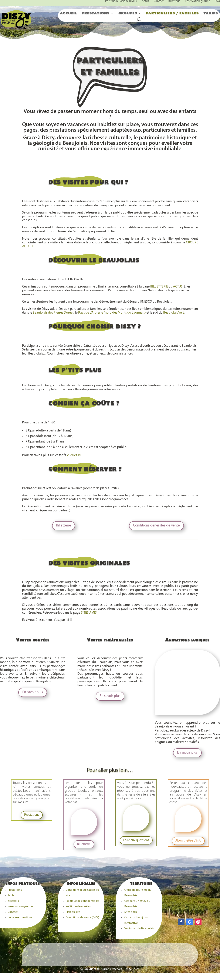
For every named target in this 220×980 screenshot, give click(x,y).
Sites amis (131, 912)
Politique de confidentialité (82, 901)
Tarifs (211, 13)
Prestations (96, 13)
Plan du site (73, 912)
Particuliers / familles (172, 13)
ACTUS (178, 287)
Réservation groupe (20, 907)
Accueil (69, 13)
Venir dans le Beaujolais (139, 929)
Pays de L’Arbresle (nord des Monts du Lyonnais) (112, 313)
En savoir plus (33, 692)
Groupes (128, 13)
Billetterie (64, 526)
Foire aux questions (136, 840)
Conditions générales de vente (156, 526)
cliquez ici (74, 455)
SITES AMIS (89, 613)
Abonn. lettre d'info (188, 841)
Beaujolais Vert (174, 313)
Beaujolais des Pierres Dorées (53, 313)
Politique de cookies (78, 907)
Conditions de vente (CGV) (82, 918)
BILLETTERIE (159, 287)
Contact (13, 912)
